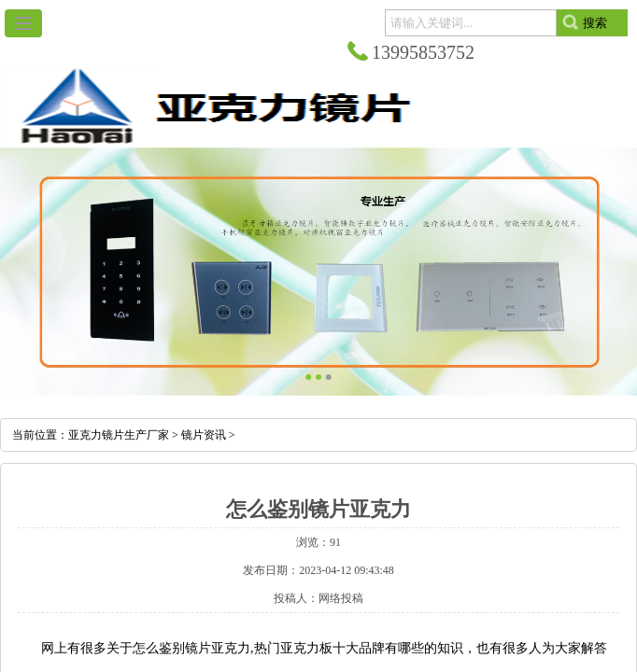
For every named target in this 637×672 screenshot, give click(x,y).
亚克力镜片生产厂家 (119, 435)
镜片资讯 (204, 435)
